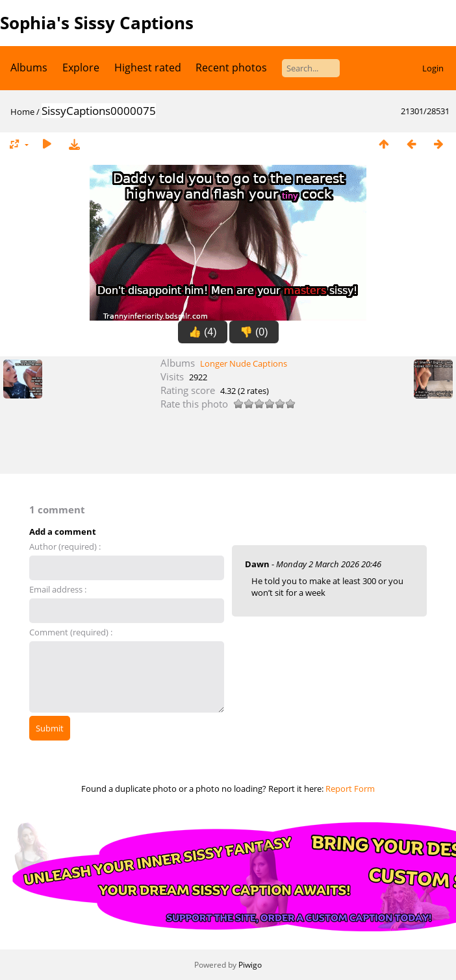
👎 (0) (254, 332)
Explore (81, 67)
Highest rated (148, 67)
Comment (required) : (71, 632)
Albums (29, 67)
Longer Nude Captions (244, 363)
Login (433, 68)
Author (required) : (65, 546)
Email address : (58, 589)
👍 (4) (203, 332)
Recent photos (231, 67)
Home (22, 112)
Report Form (350, 789)
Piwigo (250, 965)
